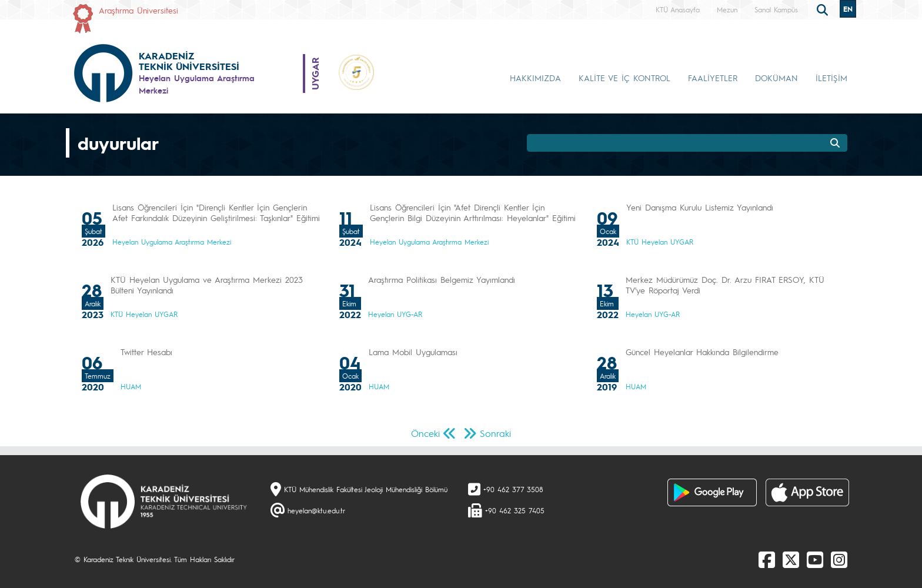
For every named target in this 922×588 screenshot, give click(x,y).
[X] (791, 559)
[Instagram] (839, 559)
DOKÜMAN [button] (776, 78)
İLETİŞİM (831, 78)
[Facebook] (767, 559)
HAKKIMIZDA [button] (535, 78)
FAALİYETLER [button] (713, 78)
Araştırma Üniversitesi (138, 10)
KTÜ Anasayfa (678, 9)
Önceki (425, 433)
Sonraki (495, 433)
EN (848, 9)
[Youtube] (815, 559)
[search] (824, 9)
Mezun (727, 9)
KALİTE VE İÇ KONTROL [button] (624, 78)
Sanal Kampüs (776, 9)
